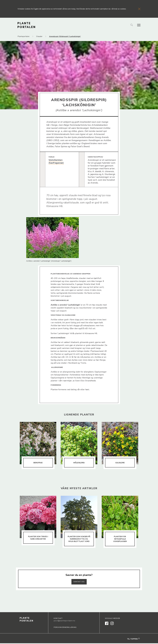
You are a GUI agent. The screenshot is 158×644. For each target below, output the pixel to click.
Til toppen (133, 640)
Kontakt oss (79, 582)
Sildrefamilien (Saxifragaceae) (56, 161)
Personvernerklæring (65, 628)
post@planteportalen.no (64, 622)
